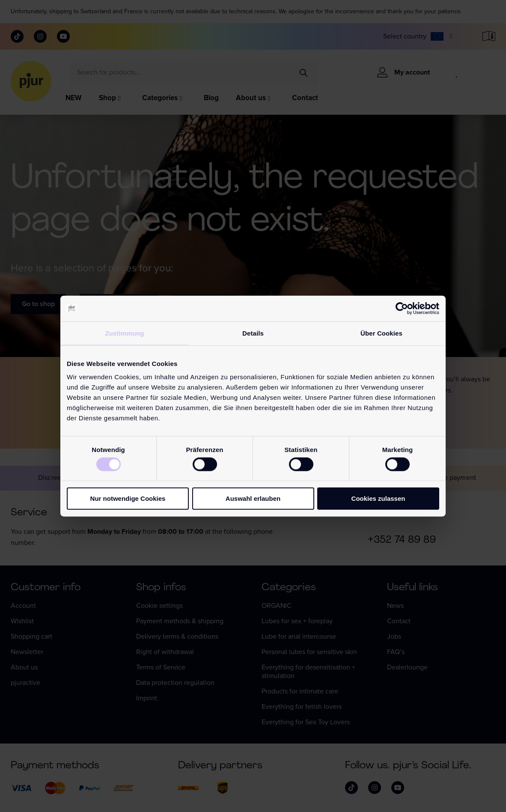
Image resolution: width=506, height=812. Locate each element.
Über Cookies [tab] (381, 333)
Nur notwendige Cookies (128, 498)
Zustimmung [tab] (125, 333)
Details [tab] (253, 333)
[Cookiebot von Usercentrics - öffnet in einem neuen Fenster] (402, 308)
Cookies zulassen (378, 498)
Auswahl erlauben (253, 498)
